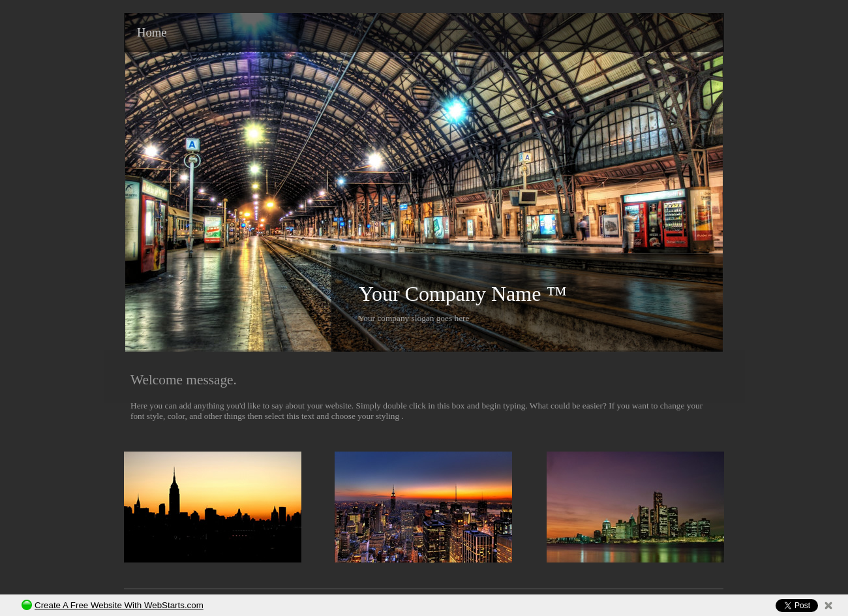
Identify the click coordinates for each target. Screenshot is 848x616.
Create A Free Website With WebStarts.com (119, 605)
